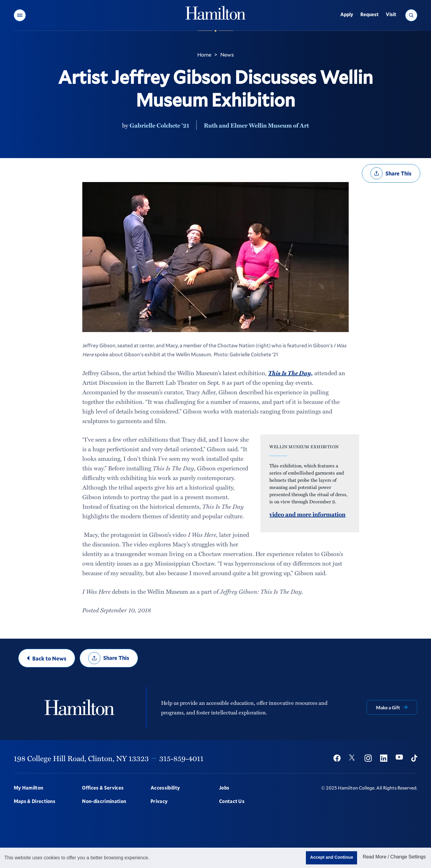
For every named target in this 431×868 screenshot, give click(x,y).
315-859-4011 (181, 758)
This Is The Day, (290, 373)
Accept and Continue (332, 857)
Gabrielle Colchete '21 (159, 125)
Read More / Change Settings (394, 857)
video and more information (307, 514)
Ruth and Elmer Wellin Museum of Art (256, 125)
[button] (20, 15)
